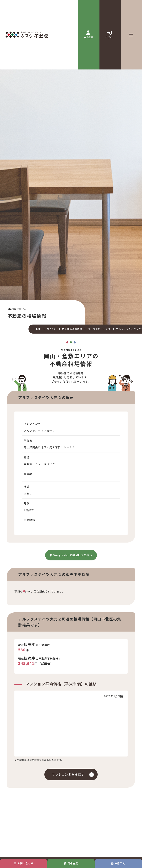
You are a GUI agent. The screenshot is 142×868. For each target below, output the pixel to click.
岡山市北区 (94, 329)
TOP (38, 329)
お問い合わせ (24, 863)
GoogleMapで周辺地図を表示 (71, 555)
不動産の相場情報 (72, 329)
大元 (108, 329)
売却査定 (71, 863)
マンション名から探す (68, 774)
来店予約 (118, 863)
